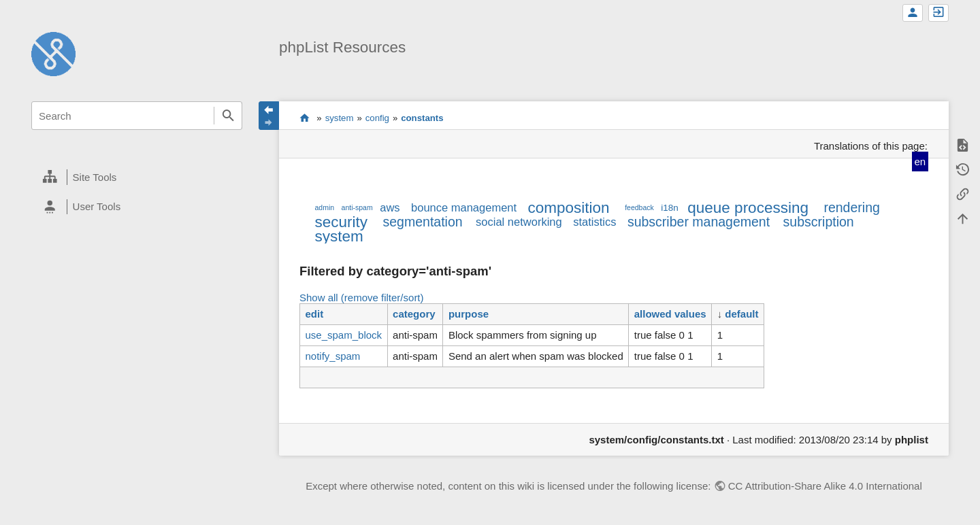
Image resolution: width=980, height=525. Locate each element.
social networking (519, 222)
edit (314, 314)
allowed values (670, 314)
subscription (819, 222)
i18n (670, 208)
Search (228, 116)
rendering (851, 207)
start (305, 118)
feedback (639, 207)
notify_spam (332, 356)
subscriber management (699, 222)
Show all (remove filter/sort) (362, 298)
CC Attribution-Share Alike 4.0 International (825, 486)
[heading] (137, 177)
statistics (594, 222)
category (414, 314)
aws (390, 207)
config (377, 118)
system (340, 118)
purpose (469, 314)
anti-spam (357, 207)
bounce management (464, 207)
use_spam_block (343, 335)
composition (569, 208)
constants (422, 118)
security (341, 222)
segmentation (423, 222)
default (741, 314)
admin (324, 207)
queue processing (748, 208)
